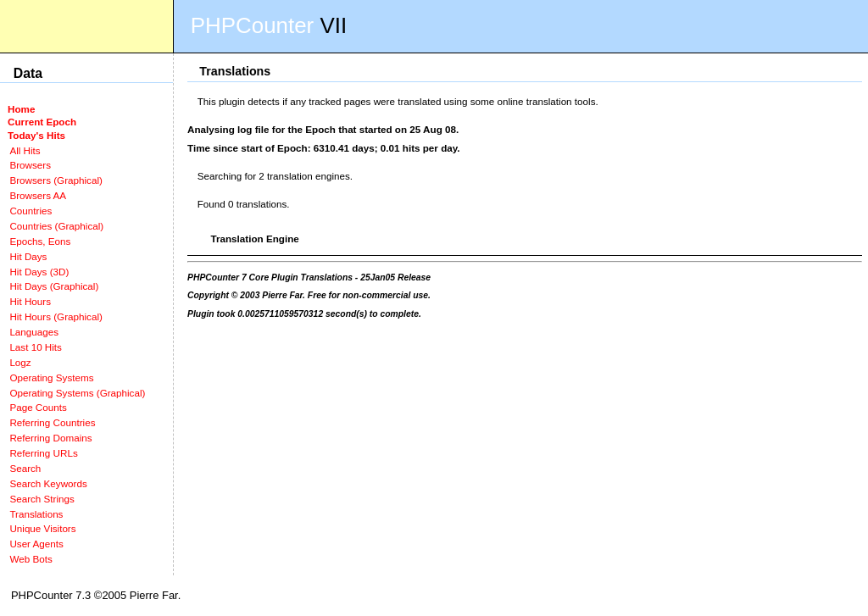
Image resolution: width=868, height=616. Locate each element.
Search (25, 468)
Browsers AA (38, 195)
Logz (20, 362)
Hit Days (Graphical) (54, 286)
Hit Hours (30, 301)
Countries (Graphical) (56, 226)
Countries (31, 211)
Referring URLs (43, 453)
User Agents (36, 544)
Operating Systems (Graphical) (77, 393)
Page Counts (38, 407)
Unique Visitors (42, 528)
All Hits (25, 150)
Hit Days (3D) (39, 272)
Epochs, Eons (40, 241)
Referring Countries (52, 422)
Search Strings (42, 499)
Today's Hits (36, 135)
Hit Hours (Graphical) (56, 316)
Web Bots (31, 559)
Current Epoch (42, 122)
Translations (36, 514)
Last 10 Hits (36, 347)
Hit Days (28, 256)
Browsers (30, 165)
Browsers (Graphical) (56, 180)
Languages (34, 332)
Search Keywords (48, 483)
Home (21, 109)
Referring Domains (50, 438)
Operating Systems (51, 377)
